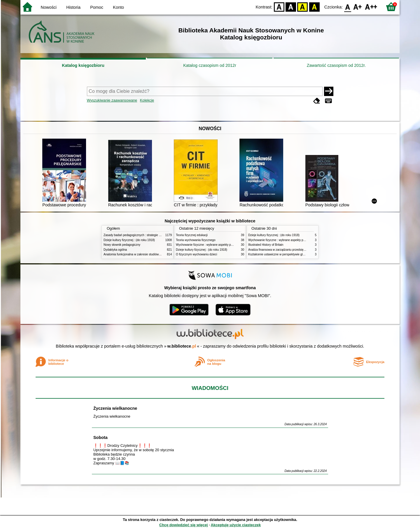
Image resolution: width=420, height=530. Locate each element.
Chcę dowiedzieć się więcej (183, 525)
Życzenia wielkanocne (115, 408)
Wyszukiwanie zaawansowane (112, 100)
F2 (371, 7)
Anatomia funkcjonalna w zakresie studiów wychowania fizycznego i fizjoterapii (155, 254)
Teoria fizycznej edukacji (192, 235)
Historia (73, 7)
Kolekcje (147, 100)
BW (291, 7)
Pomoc (97, 7)
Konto (118, 7)
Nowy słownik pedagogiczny (122, 245)
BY (314, 7)
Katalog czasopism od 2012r (210, 65)
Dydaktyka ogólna (115, 250)
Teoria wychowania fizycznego (196, 240)
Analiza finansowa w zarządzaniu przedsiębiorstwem (282, 250)
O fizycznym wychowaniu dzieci (196, 254)
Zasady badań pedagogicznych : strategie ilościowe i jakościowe (145, 235)
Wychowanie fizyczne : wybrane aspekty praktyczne (210, 245)
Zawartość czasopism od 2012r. (336, 65)
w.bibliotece (182, 346)
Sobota (100, 437)
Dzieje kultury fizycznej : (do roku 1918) (129, 240)
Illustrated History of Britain (266, 245)
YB (303, 7)
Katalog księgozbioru (83, 65)
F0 (348, 7)
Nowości (49, 7)
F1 (358, 7)
